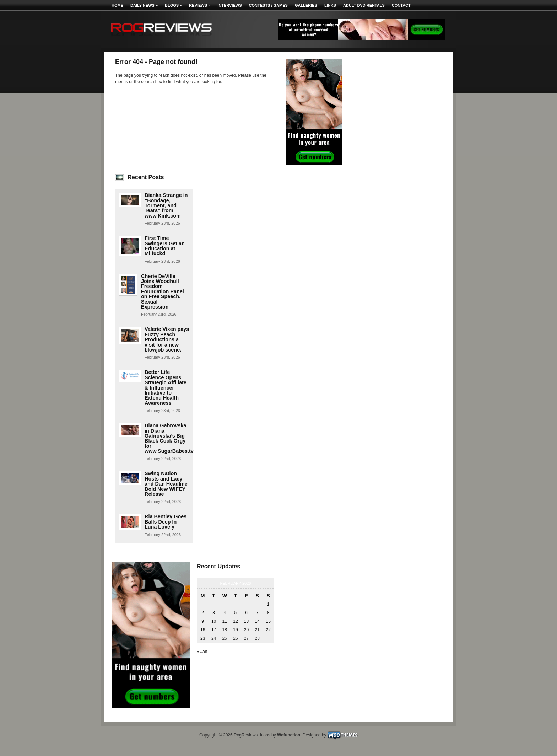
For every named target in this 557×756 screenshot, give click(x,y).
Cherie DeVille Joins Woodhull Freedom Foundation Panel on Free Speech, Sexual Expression (163, 291)
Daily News (144, 5)
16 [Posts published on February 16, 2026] (203, 630)
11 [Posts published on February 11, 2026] (225, 621)
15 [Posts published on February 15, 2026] (268, 621)
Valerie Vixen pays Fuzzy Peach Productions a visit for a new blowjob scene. (167, 339)
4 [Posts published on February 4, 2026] (225, 613)
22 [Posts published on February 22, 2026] (268, 630)
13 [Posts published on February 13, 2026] (246, 621)
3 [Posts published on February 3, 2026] (214, 613)
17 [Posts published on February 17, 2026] (214, 630)
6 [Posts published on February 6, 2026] (246, 613)
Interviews (229, 5)
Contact (401, 5)
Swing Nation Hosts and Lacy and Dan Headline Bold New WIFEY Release (166, 484)
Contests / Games (268, 5)
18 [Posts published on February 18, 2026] (225, 630)
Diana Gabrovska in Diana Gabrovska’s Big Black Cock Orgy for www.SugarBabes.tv (169, 438)
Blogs (173, 5)
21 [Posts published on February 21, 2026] (257, 630)
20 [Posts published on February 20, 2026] (246, 630)
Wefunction (289, 735)
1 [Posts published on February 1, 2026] (268, 604)
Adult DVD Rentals (364, 5)
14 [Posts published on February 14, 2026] (257, 621)
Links (330, 5)
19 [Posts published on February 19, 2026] (235, 630)
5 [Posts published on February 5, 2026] (236, 613)
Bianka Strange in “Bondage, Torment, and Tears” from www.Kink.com (166, 205)
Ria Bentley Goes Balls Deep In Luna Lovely (166, 522)
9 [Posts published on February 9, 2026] (203, 621)
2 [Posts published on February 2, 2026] (203, 613)
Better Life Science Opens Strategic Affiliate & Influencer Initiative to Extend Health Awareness (166, 387)
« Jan (202, 652)
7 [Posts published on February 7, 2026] (257, 613)
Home (117, 5)
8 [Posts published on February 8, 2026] (268, 613)
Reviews (200, 5)
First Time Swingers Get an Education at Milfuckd (165, 246)
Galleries (306, 5)
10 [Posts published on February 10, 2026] (214, 621)
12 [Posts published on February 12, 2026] (235, 621)
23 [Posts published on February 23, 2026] (203, 638)
